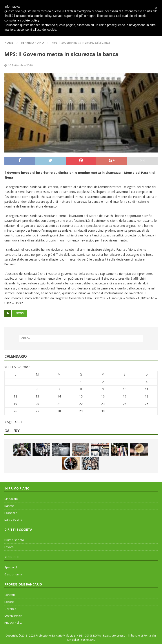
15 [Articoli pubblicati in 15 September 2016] (81, 396)
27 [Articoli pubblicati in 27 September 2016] (37, 411)
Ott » (19, 422)
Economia (11, 513)
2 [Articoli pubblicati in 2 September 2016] (103, 382)
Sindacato (11, 499)
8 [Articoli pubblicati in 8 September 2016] (81, 389)
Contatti (10, 595)
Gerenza (10, 609)
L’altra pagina (13, 520)
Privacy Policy (13, 623)
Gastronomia (13, 574)
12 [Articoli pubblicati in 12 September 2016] (15, 396)
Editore (9, 602)
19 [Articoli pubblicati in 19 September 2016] (15, 404)
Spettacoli (11, 567)
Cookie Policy (13, 616)
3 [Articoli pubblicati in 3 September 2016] (125, 382)
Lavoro (9, 547)
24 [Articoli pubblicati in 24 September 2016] (125, 404)
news (20, 313)
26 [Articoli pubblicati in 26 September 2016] (15, 411)
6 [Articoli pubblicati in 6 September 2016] (37, 389)
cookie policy (30, 20)
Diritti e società (14, 540)
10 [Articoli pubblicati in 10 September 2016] (125, 389)
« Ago (8, 422)
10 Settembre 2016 (20, 65)
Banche (9, 506)
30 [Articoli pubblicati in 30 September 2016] (103, 411)
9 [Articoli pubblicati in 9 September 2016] (103, 389)
